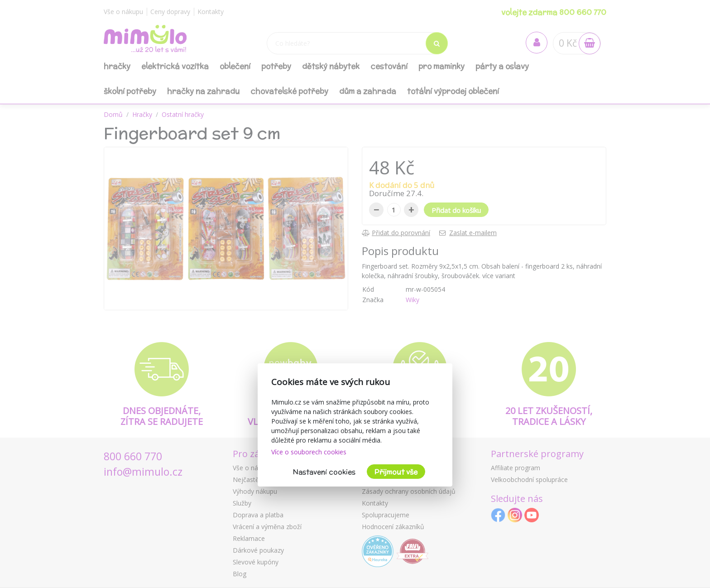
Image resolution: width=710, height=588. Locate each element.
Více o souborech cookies (309, 452)
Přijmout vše (396, 472)
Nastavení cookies (324, 472)
